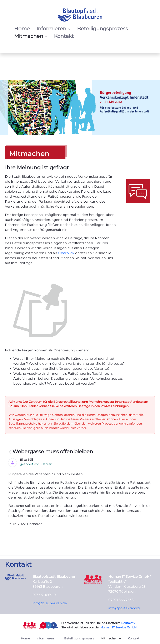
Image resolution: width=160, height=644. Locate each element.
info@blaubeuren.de (50, 603)
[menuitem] (22, 29)
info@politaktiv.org (124, 608)
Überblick (67, 253)
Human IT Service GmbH (118, 627)
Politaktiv (128, 623)
